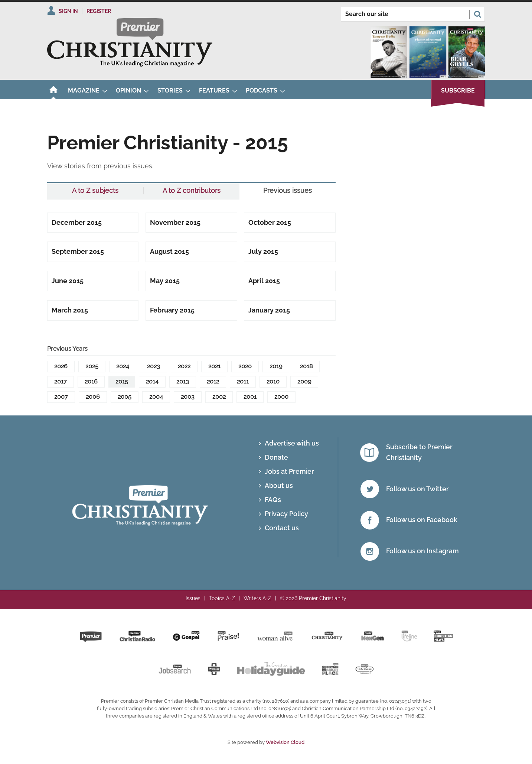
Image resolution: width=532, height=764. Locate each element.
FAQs (273, 500)
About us (279, 485)
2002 (219, 397)
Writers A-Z (257, 598)
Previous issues (288, 191)
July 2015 (263, 251)
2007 (61, 397)
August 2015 (169, 251)
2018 (306, 366)
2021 (214, 366)
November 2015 (175, 222)
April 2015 (264, 281)
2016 (91, 381)
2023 (154, 366)
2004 (156, 397)
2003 (188, 397)
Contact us (282, 528)
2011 (243, 381)
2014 (152, 381)
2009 (304, 381)
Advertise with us (292, 443)
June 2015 (68, 281)
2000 (281, 397)
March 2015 (70, 310)
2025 (92, 366)
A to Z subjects (95, 191)
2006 (93, 397)
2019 (276, 366)
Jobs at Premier (289, 471)
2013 (183, 381)
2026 (61, 366)
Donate (276, 457)
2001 (250, 397)
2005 (125, 397)
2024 (123, 366)
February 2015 (172, 310)
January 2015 (269, 310)
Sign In (68, 11)
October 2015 (270, 222)
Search (477, 14)
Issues (193, 598)
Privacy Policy (286, 514)
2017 (61, 381)
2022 (184, 366)
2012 (213, 381)
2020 (245, 366)
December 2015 (77, 222)
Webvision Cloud (285, 742)
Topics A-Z (222, 598)
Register (99, 11)
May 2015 (165, 281)
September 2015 (78, 251)
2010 (273, 381)
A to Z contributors (192, 191)
